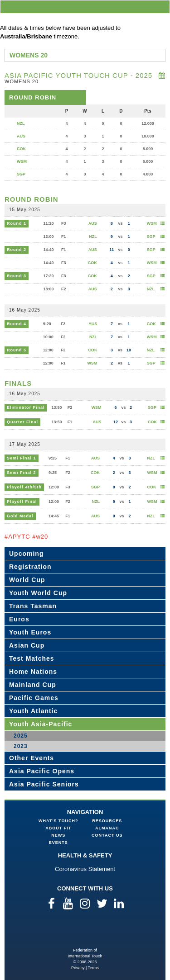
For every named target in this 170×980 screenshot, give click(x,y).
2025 (21, 736)
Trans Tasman (33, 606)
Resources (107, 821)
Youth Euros (30, 632)
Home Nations (33, 672)
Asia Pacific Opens (42, 771)
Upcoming (26, 554)
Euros (19, 619)
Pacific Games (34, 698)
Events (58, 843)
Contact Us (107, 835)
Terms (94, 968)
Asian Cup (27, 645)
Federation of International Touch (85, 933)
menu (161, 7)
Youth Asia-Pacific (41, 724)
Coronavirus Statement (85, 869)
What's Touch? (58, 821)
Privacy (78, 968)
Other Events (32, 758)
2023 (21, 746)
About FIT (58, 828)
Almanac (107, 828)
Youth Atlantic (33, 711)
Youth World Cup (38, 593)
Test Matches (32, 658)
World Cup (27, 580)
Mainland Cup (33, 685)
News (58, 835)
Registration (30, 567)
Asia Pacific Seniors (44, 784)
